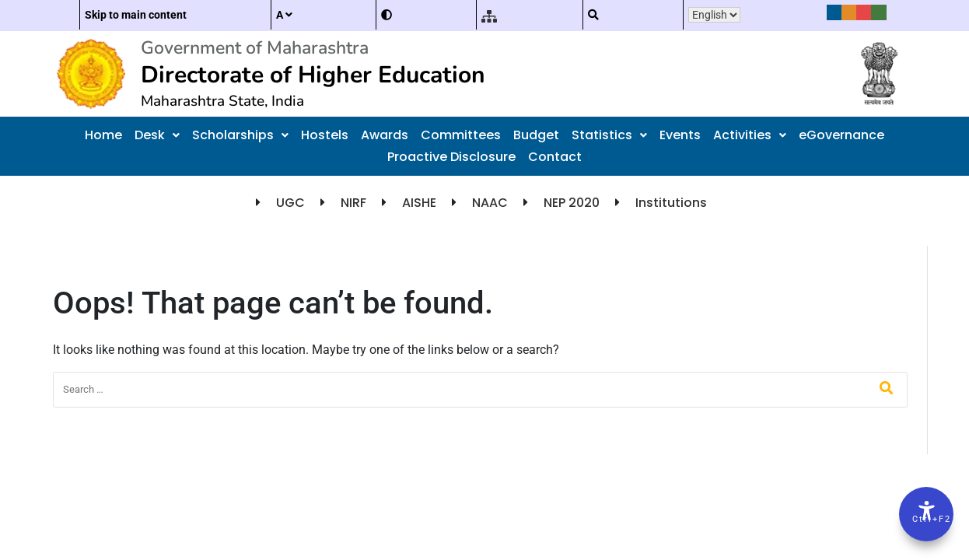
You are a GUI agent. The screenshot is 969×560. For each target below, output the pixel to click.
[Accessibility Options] (926, 514)
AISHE (419, 203)
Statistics (609, 135)
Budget (536, 135)
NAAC (490, 203)
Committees (461, 135)
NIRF (353, 203)
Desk (157, 135)
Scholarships (240, 135)
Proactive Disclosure (451, 157)
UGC (290, 203)
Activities (750, 135)
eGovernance (841, 135)
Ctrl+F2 (927, 519)
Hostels (325, 135)
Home (103, 135)
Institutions (671, 203)
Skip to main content (136, 15)
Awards (385, 135)
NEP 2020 (572, 203)
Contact (555, 157)
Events (680, 135)
